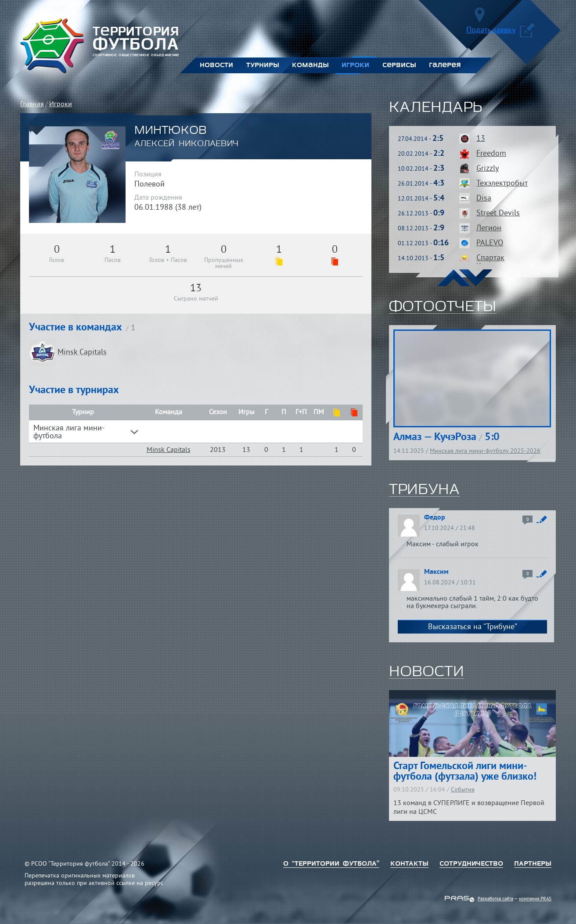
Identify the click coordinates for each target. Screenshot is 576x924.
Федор (435, 518)
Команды (310, 65)
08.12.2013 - (421, 229)
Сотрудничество (471, 864)
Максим (436, 572)
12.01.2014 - (421, 199)
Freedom (491, 154)
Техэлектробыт (502, 184)
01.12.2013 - (423, 244)
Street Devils (498, 213)
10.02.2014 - (421, 169)
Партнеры (533, 864)
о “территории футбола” (331, 864)
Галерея (445, 65)
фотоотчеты (443, 307)
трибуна (424, 490)
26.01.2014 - (421, 184)
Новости (216, 65)
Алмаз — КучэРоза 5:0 (446, 437)
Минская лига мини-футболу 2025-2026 (485, 451)
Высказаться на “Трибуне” (473, 627)
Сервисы (399, 65)
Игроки (355, 65)
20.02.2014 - (421, 154)
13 (481, 139)
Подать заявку (501, 32)
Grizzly (488, 169)
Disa (484, 199)
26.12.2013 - (421, 214)
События (463, 790)
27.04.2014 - (421, 139)
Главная (32, 104)
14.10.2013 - (421, 259)
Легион (489, 228)
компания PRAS (535, 899)
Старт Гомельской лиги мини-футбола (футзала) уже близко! (465, 772)
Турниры (263, 65)
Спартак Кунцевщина (498, 263)
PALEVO (490, 243)
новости (427, 672)
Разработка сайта (495, 899)
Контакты (409, 864)
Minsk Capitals (169, 450)
